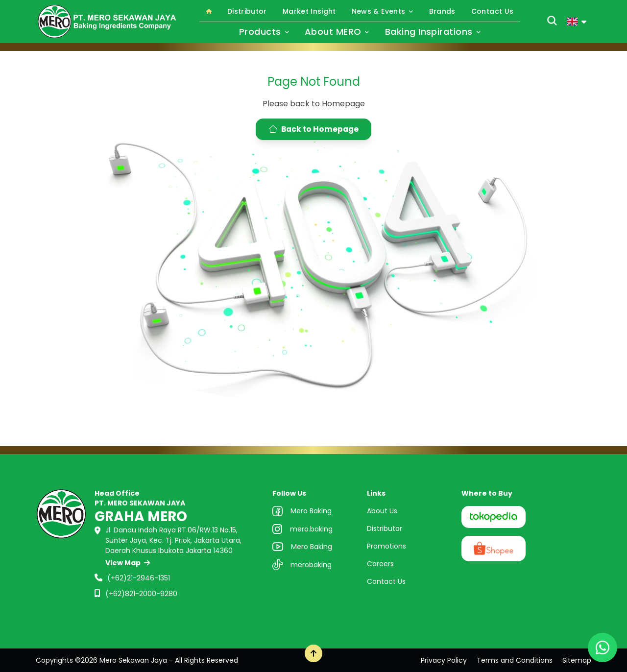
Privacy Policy (444, 660)
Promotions (386, 546)
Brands (442, 11)
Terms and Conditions (515, 660)
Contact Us (493, 11)
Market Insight (309, 11)
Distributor (247, 11)
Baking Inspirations (433, 32)
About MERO (337, 32)
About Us (382, 511)
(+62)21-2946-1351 (139, 578)
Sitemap (577, 660)
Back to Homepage (314, 129)
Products (264, 32)
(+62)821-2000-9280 (141, 594)
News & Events (383, 11)
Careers (380, 564)
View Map (128, 563)
